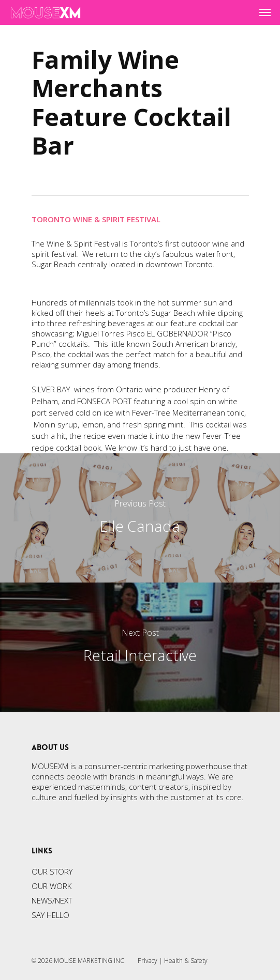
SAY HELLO (50, 915)
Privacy (148, 961)
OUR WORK (51, 886)
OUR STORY (52, 871)
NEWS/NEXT (52, 900)
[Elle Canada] (140, 518)
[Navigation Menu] (265, 12)
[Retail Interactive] (140, 647)
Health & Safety (186, 961)
